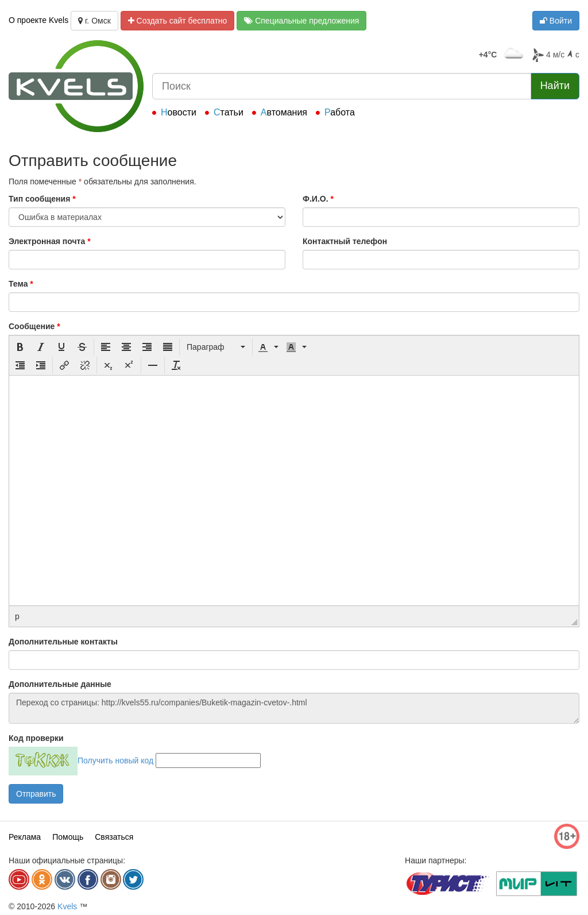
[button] (20, 347)
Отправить (36, 794)
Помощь (68, 837)
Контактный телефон (345, 241)
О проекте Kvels (38, 20)
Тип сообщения (42, 199)
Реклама (25, 837)
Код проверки (36, 738)
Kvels (67, 906)
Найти (555, 86)
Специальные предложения (301, 21)
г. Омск (94, 21)
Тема (21, 284)
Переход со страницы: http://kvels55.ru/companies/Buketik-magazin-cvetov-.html (294, 708)
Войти (556, 21)
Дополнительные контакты (63, 642)
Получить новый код (115, 760)
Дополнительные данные (60, 684)
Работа (340, 112)
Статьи (229, 112)
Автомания (284, 112)
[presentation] (20, 347)
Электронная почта (50, 241)
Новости (179, 112)
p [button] (17, 616)
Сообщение (34, 326)
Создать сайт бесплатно (178, 21)
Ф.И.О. (318, 199)
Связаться (114, 837)
